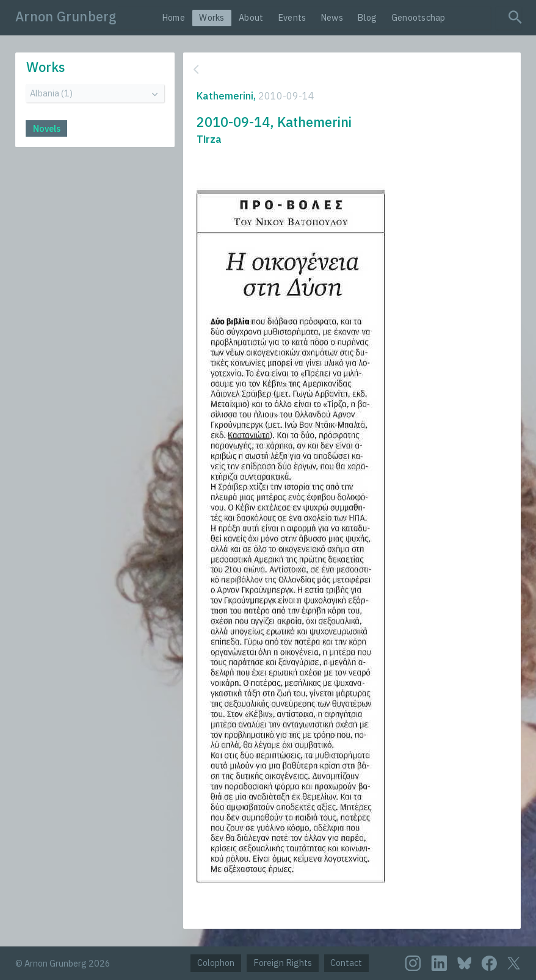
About (251, 17)
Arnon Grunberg (66, 16)
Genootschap (418, 17)
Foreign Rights (283, 963)
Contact (346, 963)
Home (173, 17)
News (332, 17)
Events (292, 17)
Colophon (216, 963)
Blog (367, 17)
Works (212, 17)
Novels (47, 128)
